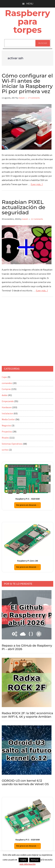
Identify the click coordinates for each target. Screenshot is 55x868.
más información (28, 864)
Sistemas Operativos (12, 444)
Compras (6, 389)
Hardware (7, 407)
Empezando (8, 401)
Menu (30, 4)
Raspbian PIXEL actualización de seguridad (24, 207)
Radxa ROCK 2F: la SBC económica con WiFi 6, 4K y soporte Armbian (27, 715)
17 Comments (34, 98)
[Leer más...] (37, 184)
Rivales (5, 438)
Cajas (4, 377)
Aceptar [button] (23, 860)
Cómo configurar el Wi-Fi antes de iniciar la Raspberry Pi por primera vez (27, 83)
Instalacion (7, 414)
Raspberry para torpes (27, 21)
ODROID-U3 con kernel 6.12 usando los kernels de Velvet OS (25, 782)
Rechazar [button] (35, 860)
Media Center (8, 419)
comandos (7, 383)
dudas (5, 395)
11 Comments (37, 219)
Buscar (43, 43)
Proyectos (7, 432)
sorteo (5, 450)
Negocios (6, 426)
